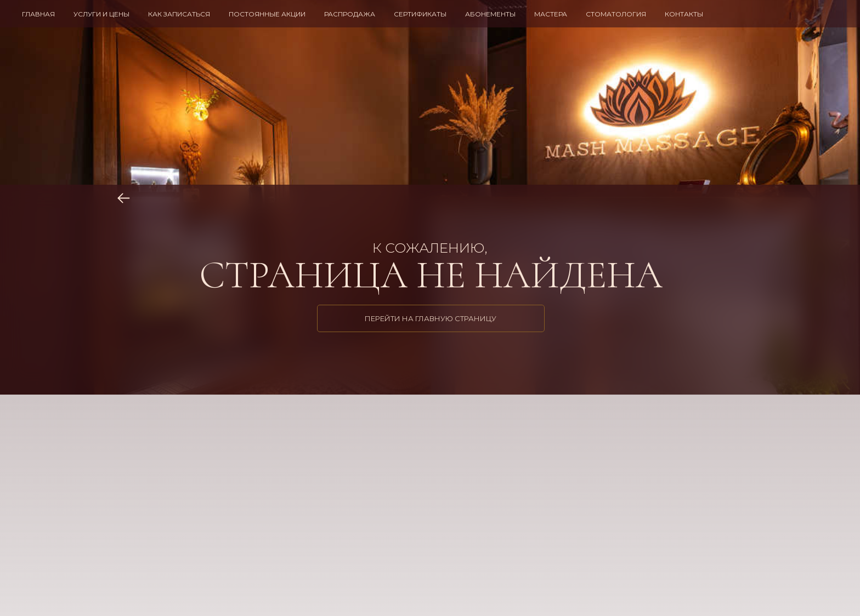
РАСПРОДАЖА (350, 14)
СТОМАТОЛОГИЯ (616, 14)
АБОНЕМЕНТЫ (490, 14)
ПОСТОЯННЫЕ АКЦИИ (267, 14)
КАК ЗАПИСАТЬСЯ (179, 14)
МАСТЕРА (551, 14)
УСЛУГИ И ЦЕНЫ (101, 14)
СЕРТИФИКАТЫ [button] (420, 14)
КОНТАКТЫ (684, 14)
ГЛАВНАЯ (38, 14)
